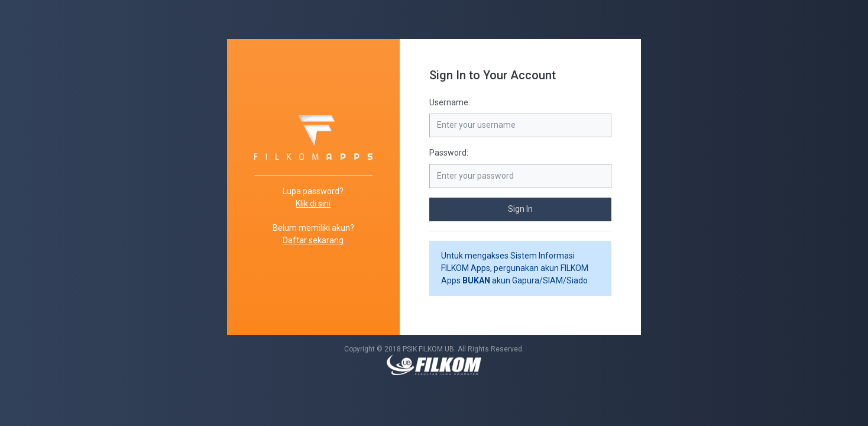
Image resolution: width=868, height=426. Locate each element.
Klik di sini (313, 204)
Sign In (520, 209)
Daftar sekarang (313, 240)
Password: (449, 153)
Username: (450, 102)
